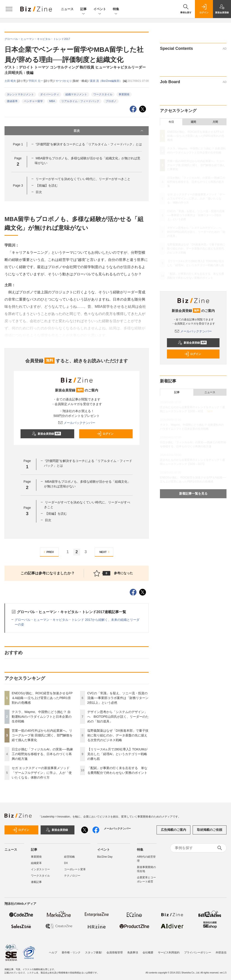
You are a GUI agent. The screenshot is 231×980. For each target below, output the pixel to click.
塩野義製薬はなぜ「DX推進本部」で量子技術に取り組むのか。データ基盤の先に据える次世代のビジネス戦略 (118, 735)
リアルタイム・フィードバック (80, 101)
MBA (52, 101)
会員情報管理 (115, 950)
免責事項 (133, 950)
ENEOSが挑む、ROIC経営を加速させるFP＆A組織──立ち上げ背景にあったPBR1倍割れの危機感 (42, 698)
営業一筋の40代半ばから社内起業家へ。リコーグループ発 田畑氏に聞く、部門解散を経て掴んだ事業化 (42, 735)
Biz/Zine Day (105, 857)
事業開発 (124, 94)
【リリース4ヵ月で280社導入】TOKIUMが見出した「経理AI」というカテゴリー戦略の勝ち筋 (117, 754)
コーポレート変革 (75, 869)
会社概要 (148, 950)
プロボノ (111, 101)
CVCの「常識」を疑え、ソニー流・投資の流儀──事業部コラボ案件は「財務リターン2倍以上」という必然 (118, 698)
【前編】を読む (47, 185)
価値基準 (12, 101)
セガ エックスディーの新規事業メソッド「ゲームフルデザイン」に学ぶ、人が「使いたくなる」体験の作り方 (42, 773)
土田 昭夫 (11, 81)
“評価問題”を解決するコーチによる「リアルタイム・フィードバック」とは (89, 144)
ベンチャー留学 (33, 101)
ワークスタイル (103, 94)
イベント (100, 9)
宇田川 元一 (36, 81)
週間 (193, 122)
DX (66, 863)
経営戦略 (69, 857)
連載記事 (36, 882)
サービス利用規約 (169, 950)
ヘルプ (53, 950)
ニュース (67, 9)
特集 (116, 9)
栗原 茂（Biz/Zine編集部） (106, 81)
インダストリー (40, 869)
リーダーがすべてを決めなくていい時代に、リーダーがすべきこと (83, 179)
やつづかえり (64, 81)
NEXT (105, 552)
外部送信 (221, 950)
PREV (48, 552)
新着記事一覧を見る (193, 493)
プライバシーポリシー (198, 950)
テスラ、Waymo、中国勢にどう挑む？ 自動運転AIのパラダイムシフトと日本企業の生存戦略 (42, 717)
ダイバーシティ (50, 94)
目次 (109, 131)
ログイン (105, 434)
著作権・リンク (71, 950)
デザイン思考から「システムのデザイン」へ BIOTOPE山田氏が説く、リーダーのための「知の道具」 (118, 717)
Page (18, 144)
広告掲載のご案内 (173, 830)
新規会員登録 (46, 434)
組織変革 (36, 863)
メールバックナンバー (77, 423)
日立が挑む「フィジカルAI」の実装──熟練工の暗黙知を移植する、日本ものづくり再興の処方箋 (42, 754)
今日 (171, 122)
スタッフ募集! (94, 950)
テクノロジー (72, 876)
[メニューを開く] (9, 9)
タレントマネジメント (20, 94)
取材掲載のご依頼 (210, 830)
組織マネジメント (76, 94)
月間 (215, 122)
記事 (83, 9)
